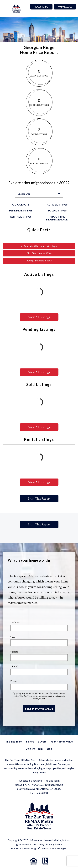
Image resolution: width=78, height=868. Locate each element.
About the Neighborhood (57, 218)
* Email (14, 667)
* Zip (13, 637)
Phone (14, 681)
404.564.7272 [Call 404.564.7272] (41, 7)
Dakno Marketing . (55, 848)
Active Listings (57, 204)
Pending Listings (21, 210)
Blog (49, 749)
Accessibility (37, 844)
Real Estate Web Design (25, 848)
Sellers (30, 741)
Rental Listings (21, 217)
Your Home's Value (62, 741)
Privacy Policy (54, 844)
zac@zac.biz (56, 785)
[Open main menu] (6, 9)
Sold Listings (57, 210)
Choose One (24, 194)
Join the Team (34, 749)
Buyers (42, 741)
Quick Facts (21, 204)
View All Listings (39, 317)
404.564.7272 (22, 785)
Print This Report (39, 499)
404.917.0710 (40, 785)
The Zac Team (14, 741)
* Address (15, 622)
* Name (14, 652)
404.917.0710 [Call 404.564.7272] (65, 7)
